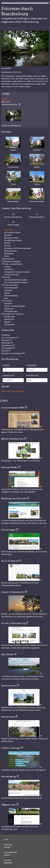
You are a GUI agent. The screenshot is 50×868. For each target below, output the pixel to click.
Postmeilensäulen (11, 288)
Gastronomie (9, 259)
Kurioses (7, 267)
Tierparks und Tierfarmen (14, 314)
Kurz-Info (7, 860)
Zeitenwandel (9, 324)
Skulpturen (8, 303)
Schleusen (8, 301)
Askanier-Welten (9, 467)
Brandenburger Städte (13, 240)
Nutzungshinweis (10, 852)
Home (6, 839)
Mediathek (8, 863)
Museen (7, 277)
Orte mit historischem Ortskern (16, 282)
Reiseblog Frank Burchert (14, 498)
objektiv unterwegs (11, 748)
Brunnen (7, 246)
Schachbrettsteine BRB (13, 408)
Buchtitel (5, 351)
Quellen (7, 293)
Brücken (7, 243)
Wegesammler (8, 805)
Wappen (7, 322)
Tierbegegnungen (11, 311)
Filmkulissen (9, 254)
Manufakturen (7, 345)
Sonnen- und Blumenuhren (15, 306)
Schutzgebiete (7, 348)
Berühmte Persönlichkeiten (12, 353)
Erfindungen (6, 343)
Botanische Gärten (11, 238)
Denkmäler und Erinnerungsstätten (18, 248)
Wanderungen (8, 530)
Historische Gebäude (12, 261)
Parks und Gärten (11, 285)
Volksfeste (5, 340)
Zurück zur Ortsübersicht (11, 126)
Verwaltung (6, 335)
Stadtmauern (9, 309)
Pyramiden (8, 290)
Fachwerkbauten (11, 251)
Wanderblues (8, 717)
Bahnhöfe (8, 235)
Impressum (8, 845)
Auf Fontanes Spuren (12, 233)
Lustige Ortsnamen (11, 275)
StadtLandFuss (9, 686)
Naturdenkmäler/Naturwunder (16, 280)
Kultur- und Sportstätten (13, 264)
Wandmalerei (9, 319)
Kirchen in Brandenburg (13, 623)
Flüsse (7, 256)
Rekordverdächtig (11, 296)
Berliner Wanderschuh (12, 439)
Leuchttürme (9, 269)
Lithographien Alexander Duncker (17, 272)
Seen (6, 298)
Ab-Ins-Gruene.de (10, 561)
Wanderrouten (10, 317)
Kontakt (7, 847)
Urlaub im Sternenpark (13, 592)
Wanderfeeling (8, 777)
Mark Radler (7, 654)
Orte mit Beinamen (9, 338)
